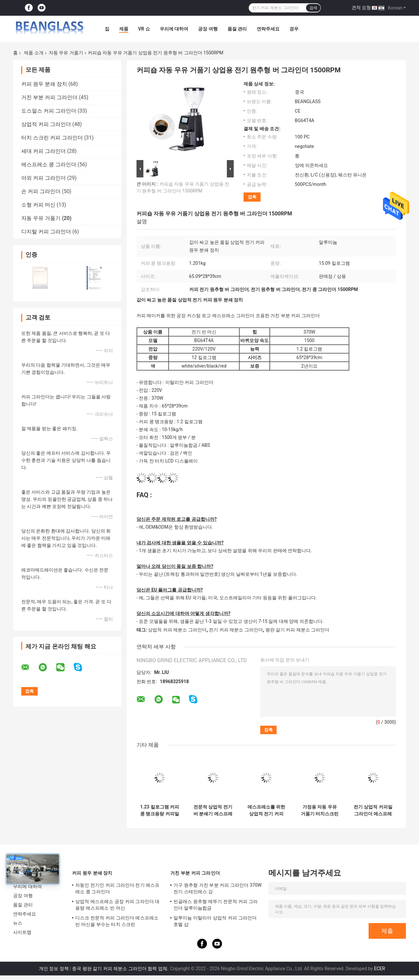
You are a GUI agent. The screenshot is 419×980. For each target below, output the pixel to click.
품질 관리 (237, 29)
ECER (379, 969)
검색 (313, 8)
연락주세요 (268, 29)
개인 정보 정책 (54, 969)
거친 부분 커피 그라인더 (49, 97)
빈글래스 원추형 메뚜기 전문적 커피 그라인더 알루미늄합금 (216, 905)
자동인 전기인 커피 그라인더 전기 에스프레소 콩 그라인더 (118, 888)
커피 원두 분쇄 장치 (44, 84)
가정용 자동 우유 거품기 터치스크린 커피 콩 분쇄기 (320, 810)
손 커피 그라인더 (41, 191)
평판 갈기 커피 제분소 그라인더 (298, 630)
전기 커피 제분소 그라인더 (236, 630)
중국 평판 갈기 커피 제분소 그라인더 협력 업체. (121, 969)
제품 (124, 29)
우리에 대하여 (174, 29)
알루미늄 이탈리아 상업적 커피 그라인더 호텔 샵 (215, 921)
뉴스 (18, 923)
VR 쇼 (144, 29)
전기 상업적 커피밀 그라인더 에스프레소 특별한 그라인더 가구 (373, 810)
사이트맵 (22, 932)
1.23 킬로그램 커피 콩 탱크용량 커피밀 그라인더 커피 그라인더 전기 (160, 810)
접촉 (252, 197)
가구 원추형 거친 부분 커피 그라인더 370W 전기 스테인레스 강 (218, 888)
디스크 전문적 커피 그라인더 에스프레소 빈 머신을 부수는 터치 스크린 (117, 921)
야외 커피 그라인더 (44, 178)
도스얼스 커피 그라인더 (49, 111)
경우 (294, 29)
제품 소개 (34, 53)
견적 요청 (361, 8)
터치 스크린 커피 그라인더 (52, 138)
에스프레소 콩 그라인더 (49, 164)
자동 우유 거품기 (66, 53)
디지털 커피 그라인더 (46, 232)
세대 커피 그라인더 (44, 151)
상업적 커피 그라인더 (46, 124)
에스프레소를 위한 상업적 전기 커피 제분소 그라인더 (266, 810)
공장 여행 (208, 29)
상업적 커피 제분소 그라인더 (177, 630)
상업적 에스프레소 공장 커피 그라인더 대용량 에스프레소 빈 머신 (118, 905)
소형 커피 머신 (38, 205)
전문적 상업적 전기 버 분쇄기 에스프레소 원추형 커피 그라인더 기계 (213, 810)
